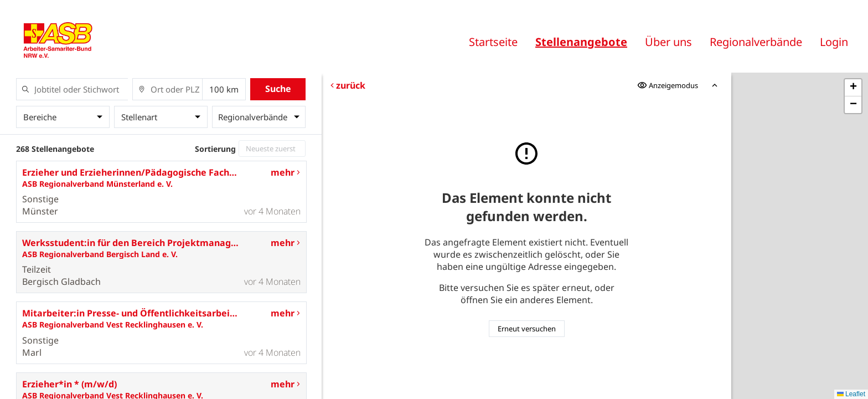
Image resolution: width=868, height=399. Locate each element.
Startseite (493, 42)
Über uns (668, 42)
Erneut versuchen (527, 329)
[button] (853, 88)
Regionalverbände (756, 42)
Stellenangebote (581, 42)
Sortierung (215, 149)
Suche (278, 89)
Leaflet (851, 394)
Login (834, 42)
